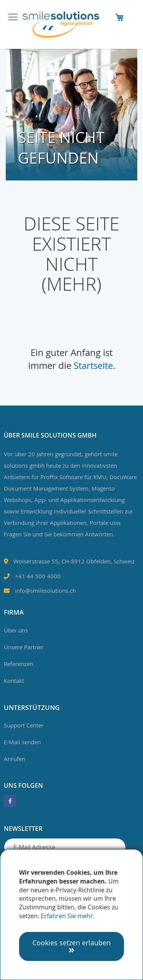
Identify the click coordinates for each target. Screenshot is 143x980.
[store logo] (61, 25)
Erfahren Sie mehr (67, 916)
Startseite (93, 365)
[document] (71, 915)
